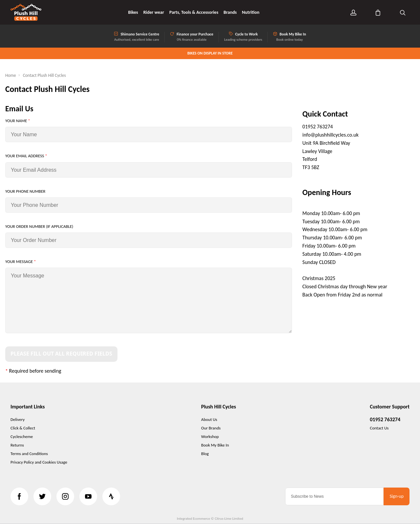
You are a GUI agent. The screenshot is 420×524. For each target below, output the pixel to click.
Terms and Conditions (29, 454)
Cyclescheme (22, 437)
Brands (230, 12)
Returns (17, 445)
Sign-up (397, 496)
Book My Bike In (215, 445)
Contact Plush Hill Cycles (44, 75)
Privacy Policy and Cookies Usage (39, 462)
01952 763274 (385, 419)
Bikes (133, 12)
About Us (209, 419)
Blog (205, 454)
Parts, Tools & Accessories (194, 12)
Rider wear (154, 12)
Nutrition (251, 12)
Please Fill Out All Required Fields (61, 354)
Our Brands (211, 428)
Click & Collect (23, 428)
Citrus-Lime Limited (229, 519)
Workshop (210, 437)
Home (11, 75)
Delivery (18, 419)
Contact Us (379, 428)
